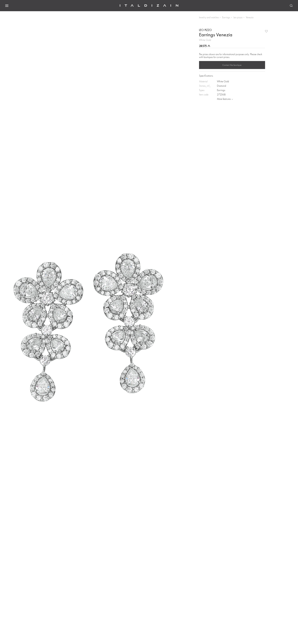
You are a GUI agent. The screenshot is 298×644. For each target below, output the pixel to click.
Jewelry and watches (209, 17)
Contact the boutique (232, 65)
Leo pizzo (238, 17)
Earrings (226, 17)
